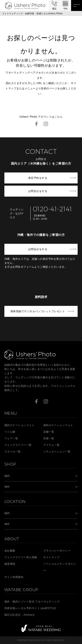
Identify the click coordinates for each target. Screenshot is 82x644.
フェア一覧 (11, 438)
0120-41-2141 (52, 209)
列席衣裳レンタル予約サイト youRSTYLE (30, 608)
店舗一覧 (49, 432)
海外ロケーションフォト (58, 425)
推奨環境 (10, 564)
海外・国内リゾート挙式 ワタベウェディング (32, 602)
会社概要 (10, 551)
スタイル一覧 (13, 452)
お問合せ (38, 191)
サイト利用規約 (14, 577)
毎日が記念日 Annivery (19, 615)
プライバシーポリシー (57, 551)
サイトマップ (51, 557)
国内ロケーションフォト (19, 425)
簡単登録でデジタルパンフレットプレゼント (38, 311)
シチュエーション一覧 (57, 452)
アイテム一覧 (51, 445)
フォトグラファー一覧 (18, 445)
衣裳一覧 (49, 438)
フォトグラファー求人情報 (21, 557)
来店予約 (38, 178)
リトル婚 (10, 432)
